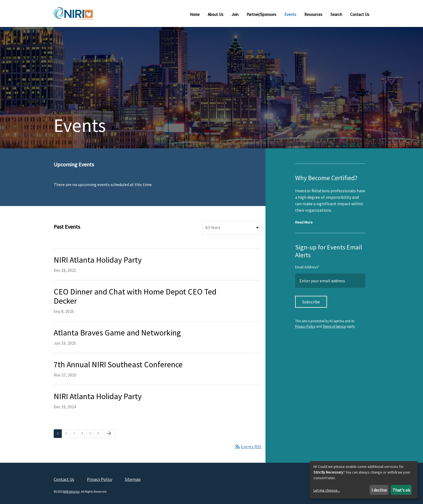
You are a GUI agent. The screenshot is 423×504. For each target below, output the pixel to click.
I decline (379, 490)
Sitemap (133, 479)
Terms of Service (334, 326)
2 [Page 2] (68, 433)
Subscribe (311, 302)
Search (336, 14)
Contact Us (360, 14)
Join (235, 14)
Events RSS (248, 447)
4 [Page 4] (84, 433)
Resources (313, 14)
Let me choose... (327, 490)
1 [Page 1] (59, 433)
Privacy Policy (305, 326)
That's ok (401, 490)
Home (195, 14)
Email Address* (307, 267)
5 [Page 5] (92, 433)
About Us (216, 14)
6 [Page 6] (100, 433)
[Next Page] (109, 434)
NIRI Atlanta (71, 491)
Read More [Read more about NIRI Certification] (304, 222)
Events (290, 14)
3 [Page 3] (76, 433)
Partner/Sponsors (261, 14)
